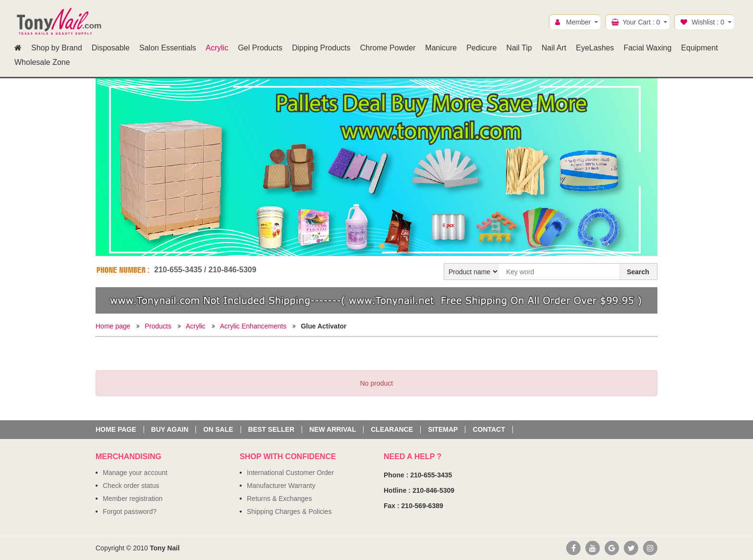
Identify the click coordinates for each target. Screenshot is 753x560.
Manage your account (135, 473)
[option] (376, 169)
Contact (489, 430)
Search (638, 272)
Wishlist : (708, 22)
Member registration (133, 499)
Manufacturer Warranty (281, 486)
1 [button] (371, 246)
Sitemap (443, 430)
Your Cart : (641, 22)
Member (578, 22)
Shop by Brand (57, 48)
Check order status (131, 486)
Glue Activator (323, 326)
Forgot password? (130, 511)
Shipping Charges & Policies (289, 511)
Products (158, 326)
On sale (218, 430)
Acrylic (196, 326)
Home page (113, 326)
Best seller (271, 430)
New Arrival (333, 430)
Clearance (392, 430)
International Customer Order (290, 473)
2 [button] (382, 246)
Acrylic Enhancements (253, 326)
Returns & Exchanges (279, 499)
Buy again (170, 430)
